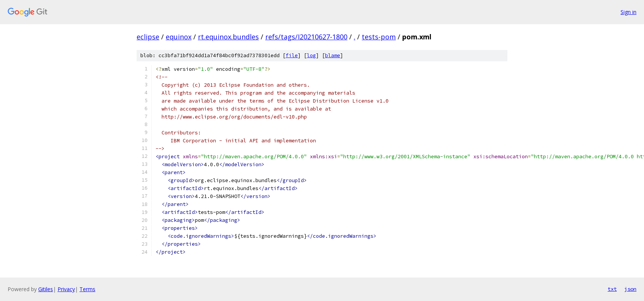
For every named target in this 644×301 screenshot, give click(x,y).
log (311, 55)
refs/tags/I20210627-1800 (306, 37)
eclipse (148, 37)
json (630, 289)
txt (612, 289)
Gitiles (46, 289)
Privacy (66, 289)
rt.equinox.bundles (228, 37)
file (292, 55)
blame (333, 55)
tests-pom (379, 37)
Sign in (628, 12)
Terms (87, 289)
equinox (179, 37)
